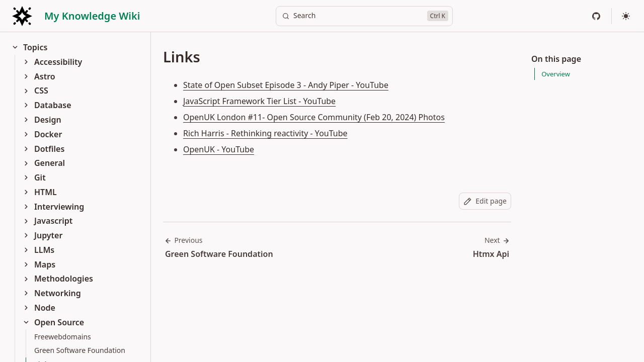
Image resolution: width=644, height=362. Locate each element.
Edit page (485, 201)
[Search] (364, 16)
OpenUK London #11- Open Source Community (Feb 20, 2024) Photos (314, 117)
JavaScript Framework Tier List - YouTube (259, 101)
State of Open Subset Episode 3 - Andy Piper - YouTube (286, 85)
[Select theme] (626, 16)
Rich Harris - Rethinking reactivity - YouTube (265, 133)
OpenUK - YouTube (219, 149)
